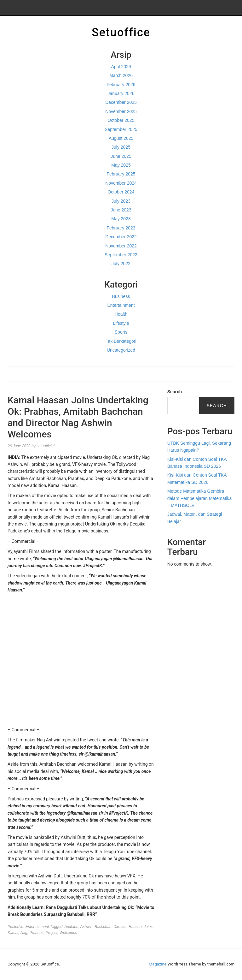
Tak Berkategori (121, 341)
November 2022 (121, 246)
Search (175, 392)
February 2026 (121, 85)
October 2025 (121, 120)
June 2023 (121, 210)
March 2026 (121, 75)
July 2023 (121, 201)
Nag (24, 933)
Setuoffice (121, 33)
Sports (121, 332)
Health (121, 314)
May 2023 (121, 219)
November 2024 (121, 183)
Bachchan (103, 927)
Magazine (158, 964)
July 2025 (121, 147)
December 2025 (121, 102)
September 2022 (121, 255)
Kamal (13, 933)
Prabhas (36, 933)
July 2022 (121, 264)
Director (120, 927)
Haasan (135, 927)
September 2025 (121, 129)
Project (52, 933)
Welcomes (68, 933)
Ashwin (86, 927)
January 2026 (121, 93)
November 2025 (121, 111)
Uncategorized (121, 350)
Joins (148, 927)
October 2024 (121, 192)
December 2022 (121, 237)
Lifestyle (121, 323)
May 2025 (121, 165)
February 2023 (121, 228)
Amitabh (72, 927)
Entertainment (121, 305)
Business (121, 296)
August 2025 (121, 138)
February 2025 (121, 174)
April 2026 (121, 67)
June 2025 (121, 156)
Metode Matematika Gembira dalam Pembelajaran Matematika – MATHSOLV (200, 498)
